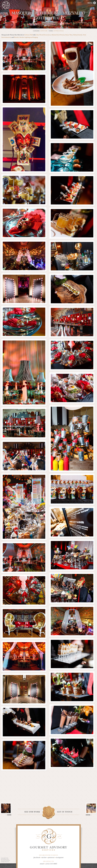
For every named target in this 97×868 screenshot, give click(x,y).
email (42, 864)
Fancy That (69, 35)
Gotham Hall (28, 35)
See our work (32, 812)
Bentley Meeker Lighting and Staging (26, 37)
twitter (45, 858)
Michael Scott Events (58, 35)
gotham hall (59, 31)
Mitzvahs (44, 31)
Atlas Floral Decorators (43, 35)
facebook (38, 858)
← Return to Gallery (48, 22)
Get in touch (65, 812)
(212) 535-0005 (51, 864)
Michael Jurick (78, 35)
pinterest (52, 858)
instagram (60, 858)
